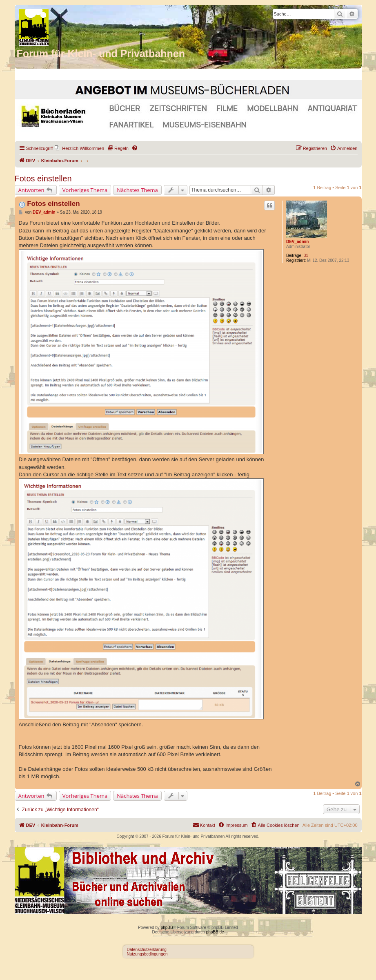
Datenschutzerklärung (147, 950)
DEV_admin (298, 242)
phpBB (167, 928)
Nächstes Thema (137, 190)
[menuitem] (79, 148)
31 (306, 256)
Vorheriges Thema (85, 190)
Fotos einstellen (43, 179)
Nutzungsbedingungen (147, 954)
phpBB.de (215, 932)
